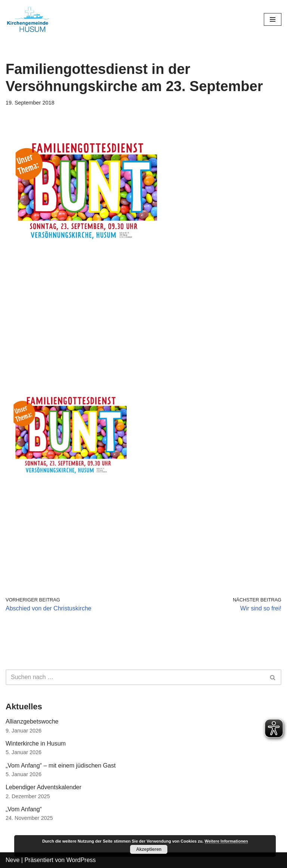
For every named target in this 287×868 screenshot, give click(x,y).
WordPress (81, 860)
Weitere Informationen (226, 841)
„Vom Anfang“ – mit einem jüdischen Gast (61, 766)
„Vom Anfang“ (24, 809)
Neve (13, 860)
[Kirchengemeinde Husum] (28, 19)
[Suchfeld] (135, 677)
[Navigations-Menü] (273, 19)
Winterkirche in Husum (36, 743)
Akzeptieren (149, 849)
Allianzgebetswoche (32, 721)
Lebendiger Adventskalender (44, 787)
